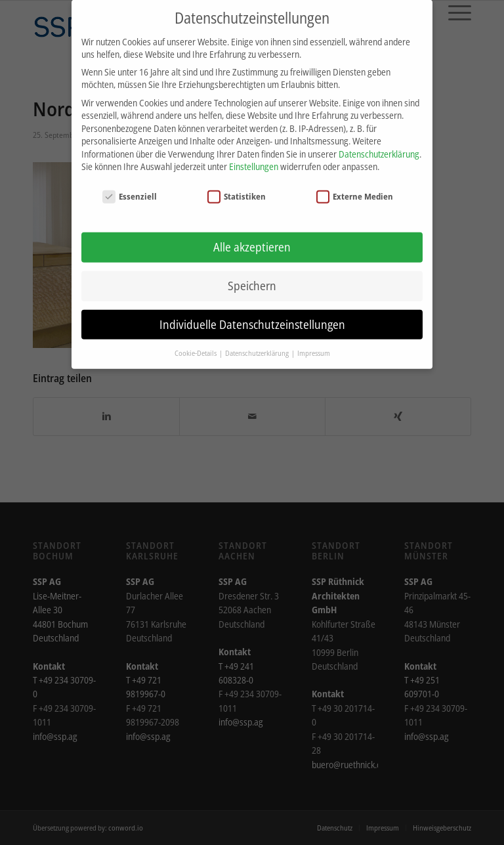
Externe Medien (355, 186)
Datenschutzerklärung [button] (258, 342)
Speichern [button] (252, 274)
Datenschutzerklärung (379, 143)
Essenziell (130, 186)
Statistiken (237, 186)
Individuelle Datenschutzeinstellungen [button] (252, 313)
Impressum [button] (314, 342)
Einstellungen (254, 156)
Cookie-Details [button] (196, 342)
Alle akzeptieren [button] (252, 236)
